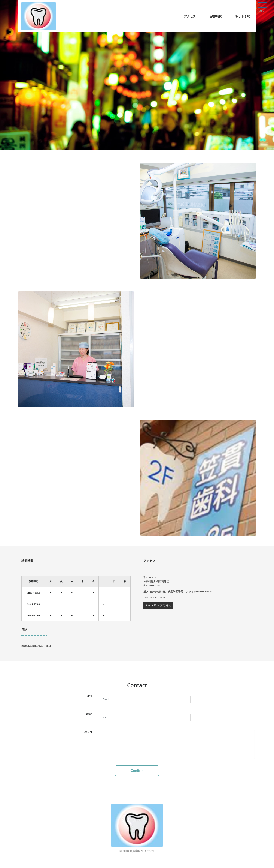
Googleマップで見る (158, 605)
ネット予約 (243, 16)
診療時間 (216, 16)
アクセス (190, 16)
